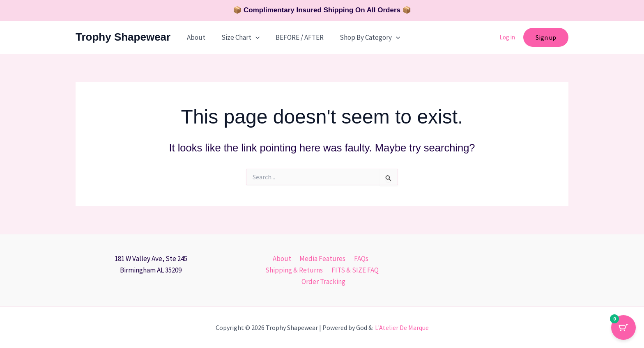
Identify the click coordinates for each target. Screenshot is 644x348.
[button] (252, 37)
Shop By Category (362, 37)
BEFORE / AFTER (294, 37)
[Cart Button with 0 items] (623, 327)
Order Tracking (324, 282)
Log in (507, 37)
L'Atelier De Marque (402, 327)
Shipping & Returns (295, 270)
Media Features (322, 259)
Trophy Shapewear (123, 37)
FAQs (360, 259)
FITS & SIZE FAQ (354, 270)
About (195, 37)
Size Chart (237, 37)
